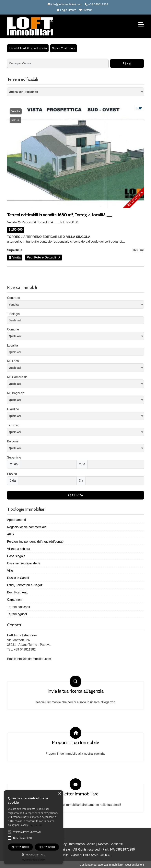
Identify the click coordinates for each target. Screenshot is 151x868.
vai (127, 63)
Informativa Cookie (82, 844)
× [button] (59, 794)
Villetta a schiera (19, 549)
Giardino (13, 409)
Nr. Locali (14, 361)
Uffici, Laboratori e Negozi (25, 585)
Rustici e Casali (18, 578)
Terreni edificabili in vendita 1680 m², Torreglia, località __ (59, 215)
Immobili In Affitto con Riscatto (28, 48)
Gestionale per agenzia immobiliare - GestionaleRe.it (112, 865)
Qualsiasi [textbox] (15, 336)
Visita (15, 257)
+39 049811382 (96, 4)
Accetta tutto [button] (20, 847)
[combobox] (75, 92)
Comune (13, 329)
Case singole (16, 556)
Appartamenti (16, 520)
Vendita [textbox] (14, 305)
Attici (11, 534)
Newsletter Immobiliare (75, 794)
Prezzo (12, 474)
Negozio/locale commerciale (27, 527)
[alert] (33, 827)
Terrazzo (13, 425)
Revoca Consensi (110, 844)
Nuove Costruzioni (64, 48)
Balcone (13, 441)
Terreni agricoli (17, 614)
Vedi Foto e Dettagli (41, 257)
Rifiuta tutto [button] (47, 847)
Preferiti (86, 10)
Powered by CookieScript (33, 860)
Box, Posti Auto (18, 592)
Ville (10, 571)
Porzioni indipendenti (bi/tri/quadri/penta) (35, 542)
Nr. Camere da (17, 377)
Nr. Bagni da (16, 393)
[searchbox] (76, 321)
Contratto (14, 298)
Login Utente (67, 10)
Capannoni (15, 600)
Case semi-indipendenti (23, 563)
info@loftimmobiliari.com (65, 4)
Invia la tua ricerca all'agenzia (76, 691)
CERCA (75, 495)
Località (12, 345)
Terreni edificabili (19, 607)
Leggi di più (36, 825)
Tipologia (13, 314)
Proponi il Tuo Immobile (75, 742)
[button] (33, 854)
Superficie (14, 457)
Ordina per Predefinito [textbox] (23, 92)
